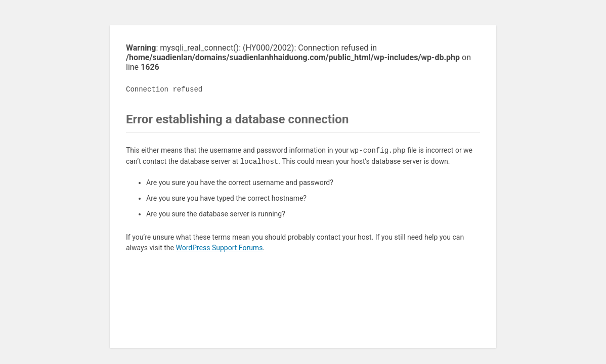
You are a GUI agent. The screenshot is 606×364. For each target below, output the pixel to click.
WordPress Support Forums (219, 248)
